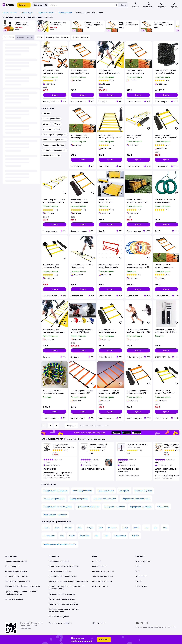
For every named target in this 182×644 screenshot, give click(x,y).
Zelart (57, 528)
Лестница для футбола (83, 491)
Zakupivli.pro (141, 586)
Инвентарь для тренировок (55, 515)
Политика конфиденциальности (62, 599)
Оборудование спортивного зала (136, 499)
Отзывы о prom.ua (100, 586)
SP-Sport (69, 528)
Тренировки (124, 491)
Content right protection (102, 581)
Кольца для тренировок (115, 507)
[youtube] (137, 623)
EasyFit (90, 528)
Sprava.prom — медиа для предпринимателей (68, 581)
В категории (40, 5)
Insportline (85, 536)
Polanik (46, 528)
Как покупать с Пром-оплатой (18, 581)
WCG (80, 528)
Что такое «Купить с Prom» (16, 576)
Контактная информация (103, 571)
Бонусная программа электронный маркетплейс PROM (64, 610)
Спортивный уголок (143, 491)
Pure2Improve (120, 536)
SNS (62, 536)
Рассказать (104, 640)
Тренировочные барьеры (88, 507)
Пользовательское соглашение (62, 594)
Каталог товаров (10, 12)
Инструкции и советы (14, 599)
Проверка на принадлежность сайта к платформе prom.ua (21, 593)
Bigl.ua (139, 566)
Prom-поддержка (12, 566)
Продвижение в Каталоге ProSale (63, 576)
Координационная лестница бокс (58, 507)
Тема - (59, 623)
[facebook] (142, 623)
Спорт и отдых (27, 12)
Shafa (138, 571)
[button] (55, 95)
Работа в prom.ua (100, 566)
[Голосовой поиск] (116, 5)
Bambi (136, 528)
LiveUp (125, 528)
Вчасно (139, 581)
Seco (146, 528)
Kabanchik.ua (141, 576)
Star (156, 528)
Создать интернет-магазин (60, 566)
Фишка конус (163, 507)
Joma (165, 528)
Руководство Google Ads (59, 616)
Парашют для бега (106, 491)
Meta (101, 528)
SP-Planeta (113, 528)
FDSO (106, 536)
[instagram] (146, 623)
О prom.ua (97, 561)
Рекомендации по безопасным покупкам (22, 586)
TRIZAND (135, 536)
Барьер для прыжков (79, 499)
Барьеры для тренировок (141, 507)
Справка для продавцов (59, 561)
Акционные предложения (16, 571)
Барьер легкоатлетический (105, 499)
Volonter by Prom (143, 561)
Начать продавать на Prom (60, 571)
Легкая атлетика (65, 12)
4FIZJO (72, 536)
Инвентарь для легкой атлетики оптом (60, 544)
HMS (97, 536)
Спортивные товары (45, 12)
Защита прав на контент (103, 576)
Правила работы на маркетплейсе (63, 604)
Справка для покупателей (16, 561)
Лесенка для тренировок (54, 499)
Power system (49, 536)
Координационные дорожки (55, 491)
